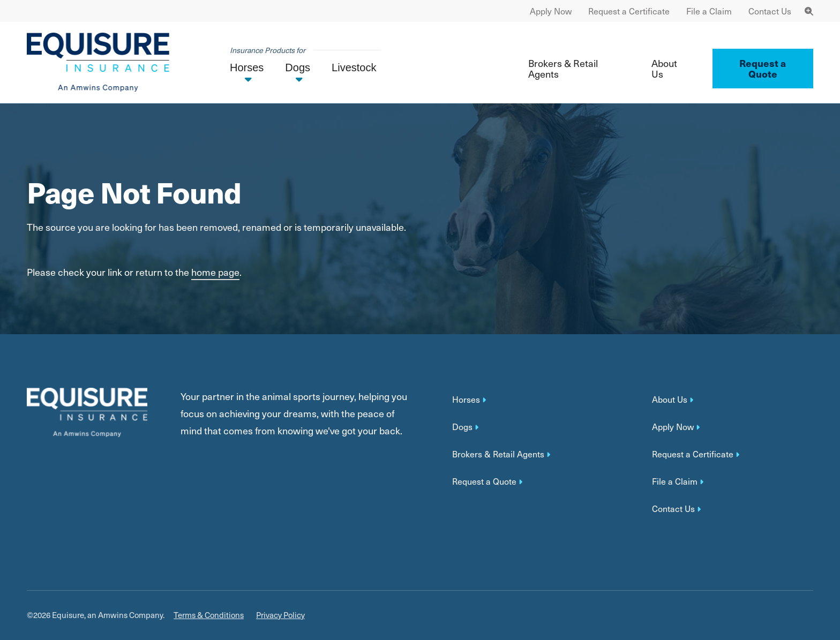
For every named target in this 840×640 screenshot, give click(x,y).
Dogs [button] (298, 67)
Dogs (462, 427)
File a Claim (709, 11)
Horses (466, 400)
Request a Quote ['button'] (763, 68)
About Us (664, 68)
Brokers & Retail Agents (563, 68)
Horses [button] (247, 67)
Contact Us (770, 11)
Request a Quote (484, 481)
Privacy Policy (280, 615)
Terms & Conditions (209, 615)
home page (215, 272)
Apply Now (551, 11)
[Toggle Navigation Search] (809, 11)
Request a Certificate (629, 11)
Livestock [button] (354, 67)
